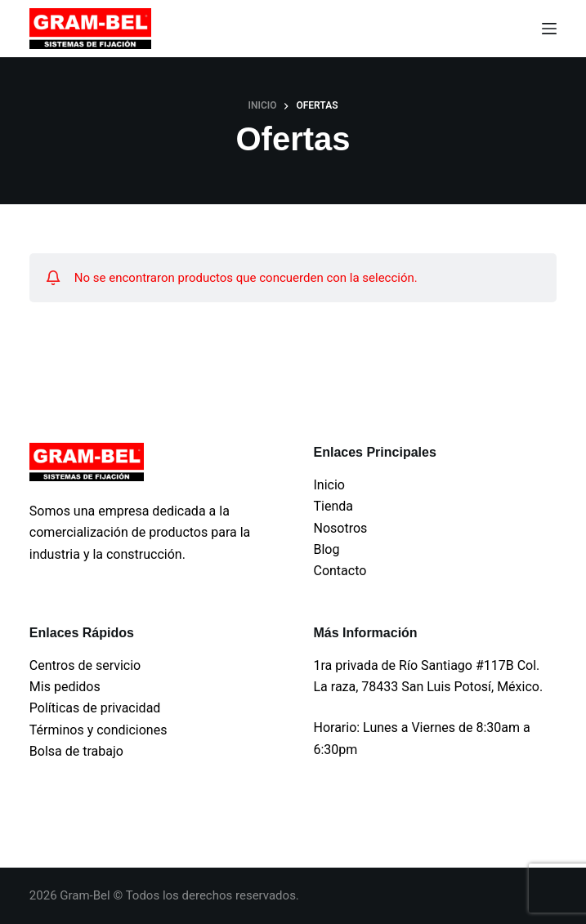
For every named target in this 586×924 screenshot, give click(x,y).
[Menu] (549, 29)
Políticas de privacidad (95, 708)
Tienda (333, 506)
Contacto (340, 571)
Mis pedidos (65, 687)
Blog (326, 549)
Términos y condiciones (98, 730)
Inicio (329, 485)
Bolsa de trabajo (76, 751)
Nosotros (340, 528)
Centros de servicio (85, 665)
